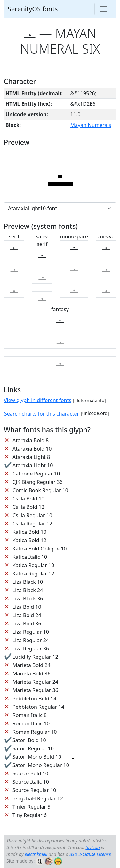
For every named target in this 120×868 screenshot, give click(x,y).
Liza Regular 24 (31, 640)
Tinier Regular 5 (32, 807)
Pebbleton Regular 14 (38, 707)
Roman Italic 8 (30, 715)
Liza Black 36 (28, 599)
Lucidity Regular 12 (35, 657)
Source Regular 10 (34, 790)
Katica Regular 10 (33, 565)
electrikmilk (36, 854)
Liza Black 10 (28, 582)
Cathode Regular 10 (36, 474)
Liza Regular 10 (31, 632)
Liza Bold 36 (27, 624)
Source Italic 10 (31, 782)
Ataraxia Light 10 (33, 465)
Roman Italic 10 (31, 723)
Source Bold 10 (30, 773)
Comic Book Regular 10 (40, 490)
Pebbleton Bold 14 (35, 699)
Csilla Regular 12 (32, 524)
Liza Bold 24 (27, 615)
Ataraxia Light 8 (31, 457)
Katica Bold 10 (29, 532)
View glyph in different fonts (38, 400)
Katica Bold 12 (29, 540)
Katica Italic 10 (30, 557)
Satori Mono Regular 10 (41, 765)
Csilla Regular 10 (32, 515)
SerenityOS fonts (33, 9)
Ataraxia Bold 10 (32, 449)
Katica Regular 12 (33, 574)
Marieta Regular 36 (35, 690)
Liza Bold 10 (27, 607)
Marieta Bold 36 (32, 674)
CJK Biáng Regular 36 (38, 482)
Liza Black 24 (28, 590)
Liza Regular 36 (31, 649)
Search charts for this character (42, 414)
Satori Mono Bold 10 (37, 757)
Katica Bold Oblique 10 (40, 549)
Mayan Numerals (91, 125)
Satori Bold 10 (29, 740)
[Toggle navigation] (103, 9)
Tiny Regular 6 (30, 815)
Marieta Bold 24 (32, 665)
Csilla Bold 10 (28, 499)
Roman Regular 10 (35, 732)
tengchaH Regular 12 (38, 798)
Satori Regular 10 (33, 748)
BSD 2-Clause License (90, 854)
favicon (93, 847)
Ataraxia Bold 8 (31, 440)
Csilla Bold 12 (28, 507)
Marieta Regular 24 (35, 682)
